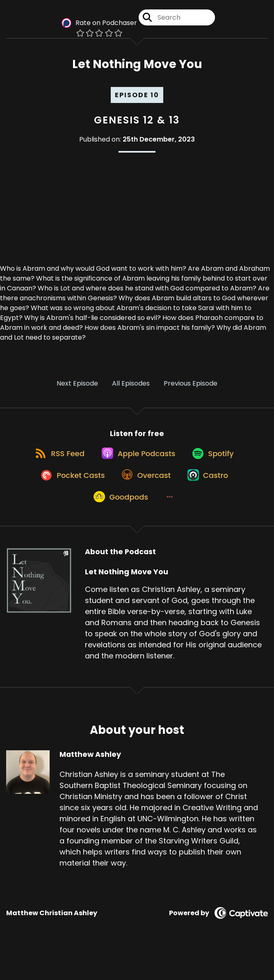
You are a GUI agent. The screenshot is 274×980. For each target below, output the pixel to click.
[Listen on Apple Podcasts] (137, 466)
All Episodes (131, 389)
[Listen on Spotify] (217, 466)
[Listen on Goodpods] (118, 525)
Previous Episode (191, 389)
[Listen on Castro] (212, 496)
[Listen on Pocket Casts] (66, 496)
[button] (171, 525)
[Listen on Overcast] (145, 496)
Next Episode (77, 389)
